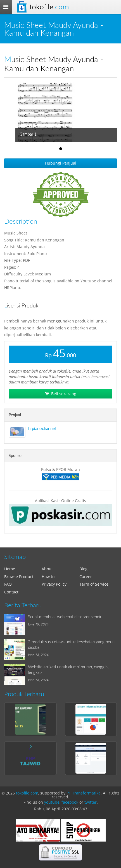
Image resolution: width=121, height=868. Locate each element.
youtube (52, 802)
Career (86, 577)
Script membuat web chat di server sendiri (65, 617)
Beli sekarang (61, 394)
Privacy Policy (54, 584)
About (47, 569)
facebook (70, 802)
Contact (11, 592)
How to (48, 577)
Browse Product (19, 577)
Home (10, 569)
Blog (83, 569)
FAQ (8, 584)
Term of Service (94, 584)
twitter (91, 802)
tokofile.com (27, 793)
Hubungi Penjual (61, 163)
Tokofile (49, 7)
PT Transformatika (84, 793)
